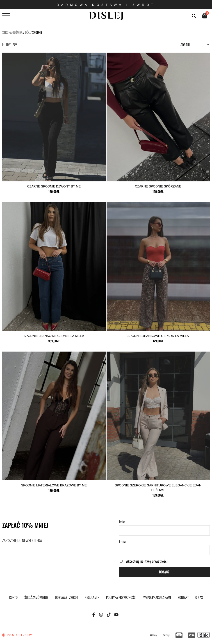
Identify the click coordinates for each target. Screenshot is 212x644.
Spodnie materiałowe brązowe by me (54, 485)
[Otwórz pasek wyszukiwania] (194, 16)
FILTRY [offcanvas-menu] (10, 44)
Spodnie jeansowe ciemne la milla (54, 336)
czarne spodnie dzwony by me (54, 186)
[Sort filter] (195, 45)
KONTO (13, 597)
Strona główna (12, 32)
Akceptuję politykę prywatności (147, 561)
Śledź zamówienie (36, 597)
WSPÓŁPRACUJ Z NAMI (157, 597)
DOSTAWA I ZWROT (66, 597)
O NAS (199, 597)
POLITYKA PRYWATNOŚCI (121, 597)
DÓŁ (27, 32)
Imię (122, 522)
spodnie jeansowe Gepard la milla (158, 336)
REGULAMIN (92, 597)
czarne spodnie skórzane (158, 186)
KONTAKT (183, 597)
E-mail (123, 541)
